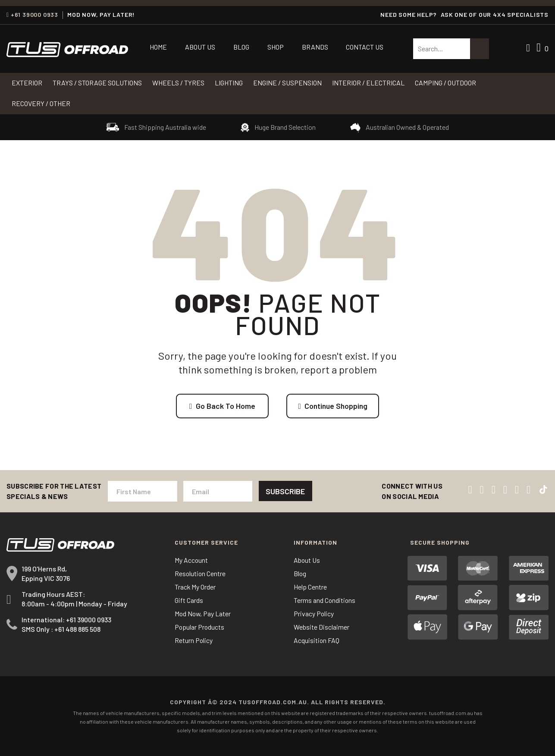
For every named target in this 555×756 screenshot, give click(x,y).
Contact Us (365, 47)
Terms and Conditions (325, 601)
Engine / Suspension (287, 83)
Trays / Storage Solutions (97, 83)
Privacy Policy (314, 614)
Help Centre (310, 587)
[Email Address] (217, 492)
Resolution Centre (201, 574)
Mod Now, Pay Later (203, 614)
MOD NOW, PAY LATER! (101, 15)
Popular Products (200, 627)
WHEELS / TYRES (178, 83)
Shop (276, 47)
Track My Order (195, 587)
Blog (241, 47)
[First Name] (142, 492)
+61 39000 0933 (32, 15)
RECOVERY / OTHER (41, 103)
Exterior (27, 83)
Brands (315, 47)
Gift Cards (189, 601)
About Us (200, 47)
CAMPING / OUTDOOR (445, 83)
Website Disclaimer (321, 627)
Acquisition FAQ (317, 641)
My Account (191, 560)
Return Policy (194, 641)
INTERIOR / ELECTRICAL (368, 83)
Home (158, 47)
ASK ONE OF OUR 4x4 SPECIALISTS (495, 14)
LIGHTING (229, 83)
